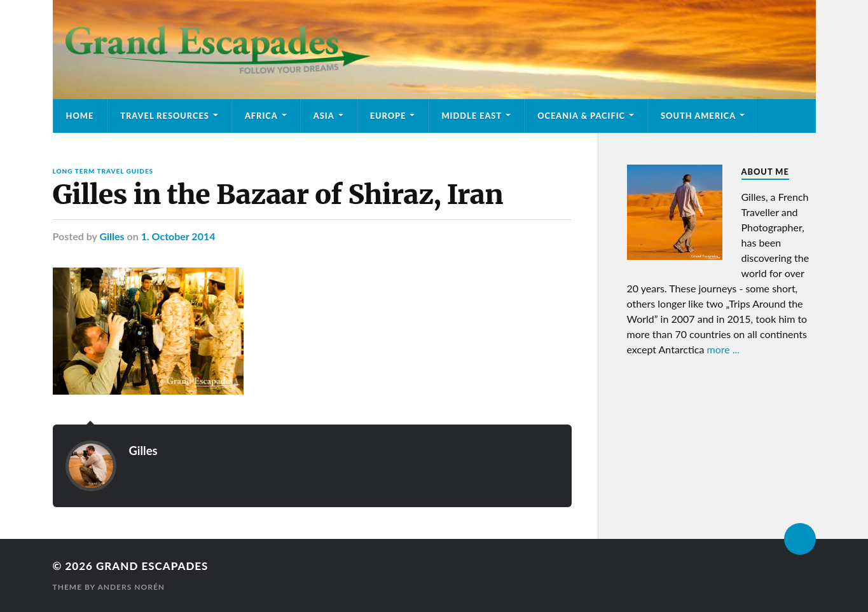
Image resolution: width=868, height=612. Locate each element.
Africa (261, 116)
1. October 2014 (178, 236)
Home (80, 116)
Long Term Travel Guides (103, 171)
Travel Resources (165, 116)
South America (698, 116)
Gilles (112, 236)
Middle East (472, 116)
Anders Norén (131, 587)
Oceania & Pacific (581, 116)
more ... (724, 349)
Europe (388, 116)
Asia (324, 116)
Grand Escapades (152, 566)
